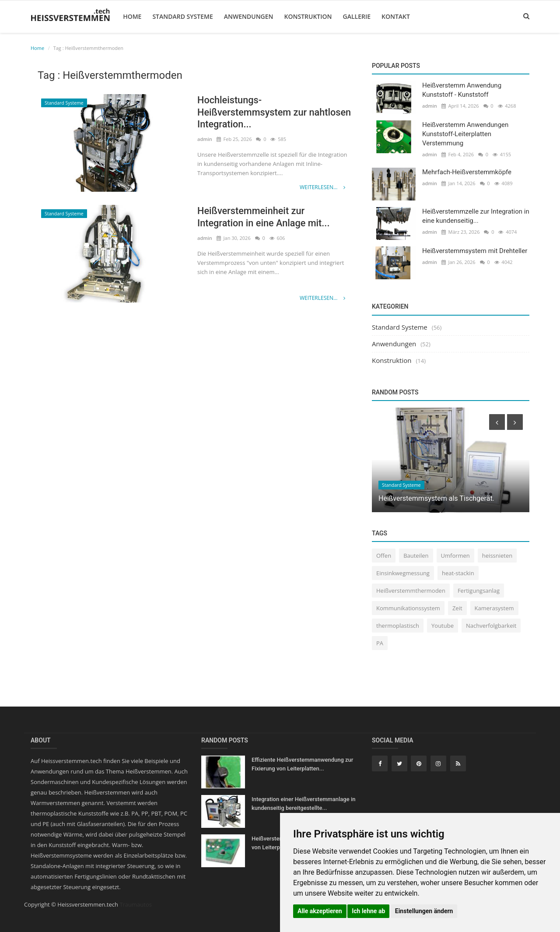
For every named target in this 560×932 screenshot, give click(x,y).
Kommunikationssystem (408, 608)
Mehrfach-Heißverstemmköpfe (467, 172)
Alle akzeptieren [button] (320, 911)
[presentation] (497, 422)
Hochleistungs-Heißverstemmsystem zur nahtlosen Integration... (253, 112)
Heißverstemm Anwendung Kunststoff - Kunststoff (462, 90)
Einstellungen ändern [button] (424, 911)
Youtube (443, 626)
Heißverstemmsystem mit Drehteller (475, 251)
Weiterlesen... (322, 187)
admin (205, 139)
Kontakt (395, 16)
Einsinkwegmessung (403, 573)
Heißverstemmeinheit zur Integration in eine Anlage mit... (264, 217)
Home (132, 16)
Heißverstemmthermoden (411, 591)
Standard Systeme (182, 16)
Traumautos (136, 904)
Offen (384, 556)
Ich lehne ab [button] (368, 911)
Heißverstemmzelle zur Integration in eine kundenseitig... (476, 216)
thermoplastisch (398, 626)
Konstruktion (307, 16)
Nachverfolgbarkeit (491, 626)
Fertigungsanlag (479, 591)
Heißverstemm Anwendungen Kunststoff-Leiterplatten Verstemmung (465, 134)
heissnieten (497, 556)
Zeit (457, 608)
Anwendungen (248, 16)
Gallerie (356, 16)
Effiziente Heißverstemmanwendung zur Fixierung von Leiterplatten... (302, 764)
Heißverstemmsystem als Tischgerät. (436, 498)
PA (380, 643)
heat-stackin (458, 573)
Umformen (455, 556)
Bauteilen (416, 556)
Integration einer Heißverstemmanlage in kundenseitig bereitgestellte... (303, 804)
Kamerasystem (494, 608)
